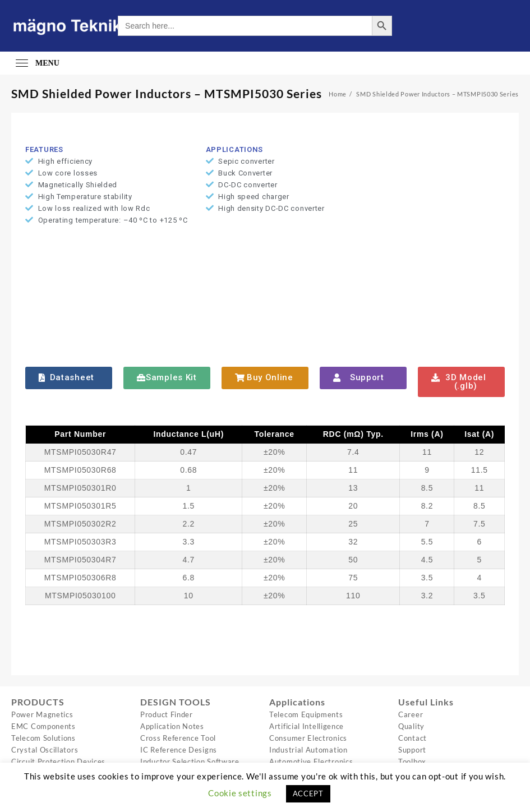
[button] (69, 378)
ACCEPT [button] (308, 793)
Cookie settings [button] (240, 793)
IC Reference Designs (179, 750)
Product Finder (167, 714)
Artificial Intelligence (307, 726)
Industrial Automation (308, 750)
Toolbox (412, 762)
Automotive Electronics (311, 762)
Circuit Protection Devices (58, 762)
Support (412, 750)
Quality (411, 726)
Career (411, 714)
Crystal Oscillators (45, 750)
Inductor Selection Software (190, 762)
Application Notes (172, 726)
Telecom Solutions (43, 738)
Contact (413, 738)
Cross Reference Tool (178, 738)
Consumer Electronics (308, 738)
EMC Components (43, 726)
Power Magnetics (42, 714)
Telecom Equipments (306, 714)
